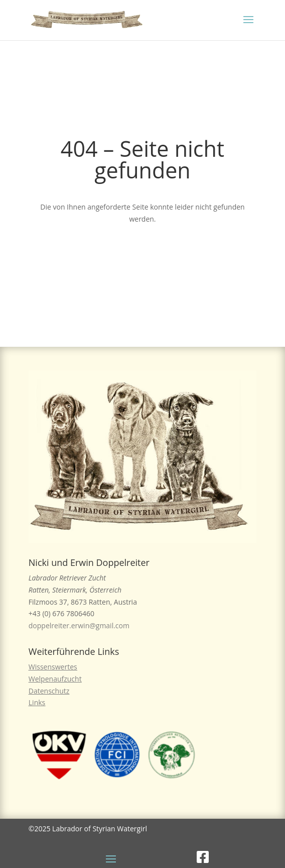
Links (37, 702)
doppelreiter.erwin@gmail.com (79, 625)
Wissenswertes (53, 667)
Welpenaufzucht (55, 679)
